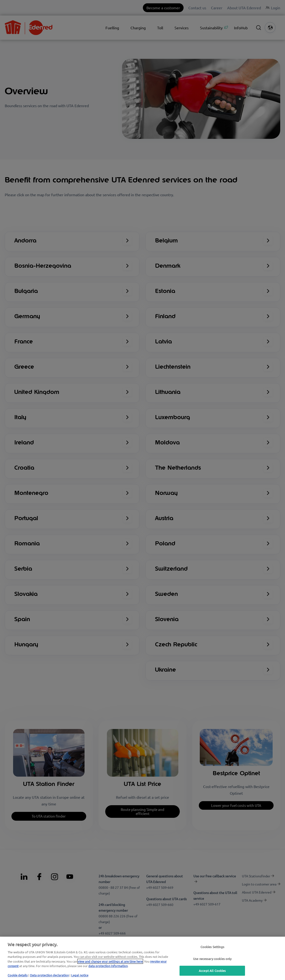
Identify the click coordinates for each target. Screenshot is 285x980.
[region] (142, 958)
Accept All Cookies (212, 971)
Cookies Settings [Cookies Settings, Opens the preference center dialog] (212, 947)
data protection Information (108, 966)
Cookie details (18, 975)
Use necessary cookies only (212, 959)
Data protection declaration (49, 975)
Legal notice (80, 975)
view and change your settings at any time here (110, 961)
